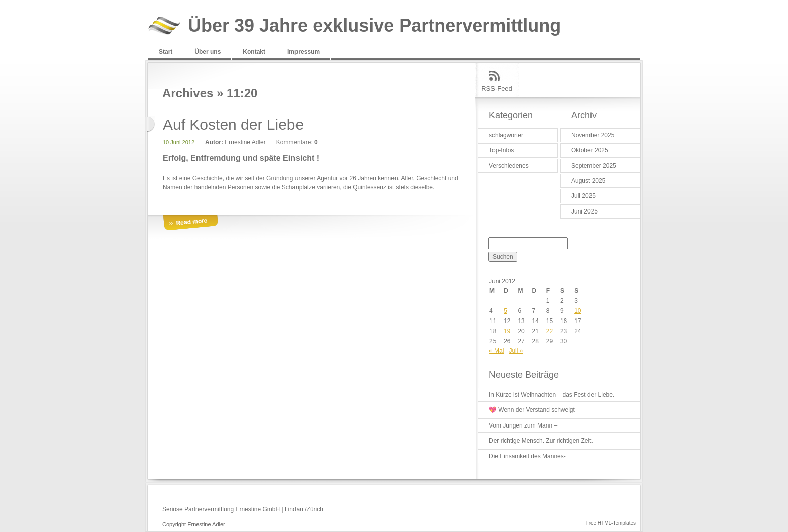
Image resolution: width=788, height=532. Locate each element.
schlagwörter (506, 135)
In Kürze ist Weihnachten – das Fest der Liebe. (552, 395)
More (190, 223)
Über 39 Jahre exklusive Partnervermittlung (374, 26)
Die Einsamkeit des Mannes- (527, 456)
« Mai (496, 351)
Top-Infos (501, 150)
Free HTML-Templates (611, 523)
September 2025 (594, 166)
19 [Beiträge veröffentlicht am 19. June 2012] (507, 331)
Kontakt (254, 52)
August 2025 (588, 181)
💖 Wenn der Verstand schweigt (532, 410)
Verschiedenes (509, 166)
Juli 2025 (583, 196)
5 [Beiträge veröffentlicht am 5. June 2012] (505, 311)
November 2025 (593, 135)
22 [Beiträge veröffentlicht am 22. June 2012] (550, 331)
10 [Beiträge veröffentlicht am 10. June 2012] (578, 311)
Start (166, 52)
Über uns (208, 52)
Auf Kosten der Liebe (233, 124)
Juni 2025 (584, 211)
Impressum (304, 52)
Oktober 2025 (590, 150)
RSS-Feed (497, 89)
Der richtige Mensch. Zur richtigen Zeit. (541, 441)
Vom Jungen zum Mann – (523, 425)
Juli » (516, 351)
